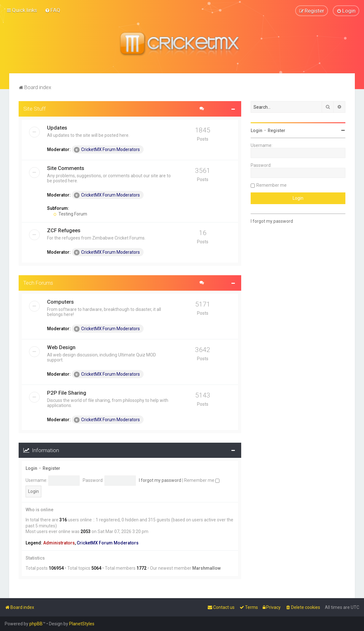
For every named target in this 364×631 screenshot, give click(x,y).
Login (31, 468)
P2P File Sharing (67, 392)
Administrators (59, 543)
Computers (60, 301)
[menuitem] (53, 10)
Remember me (202, 480)
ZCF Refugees (64, 230)
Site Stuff (35, 108)
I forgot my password (160, 480)
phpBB (36, 624)
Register (51, 468)
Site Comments (66, 168)
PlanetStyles (82, 624)
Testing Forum (70, 214)
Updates (57, 127)
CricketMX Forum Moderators (107, 149)
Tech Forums (38, 282)
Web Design (61, 347)
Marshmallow (206, 568)
